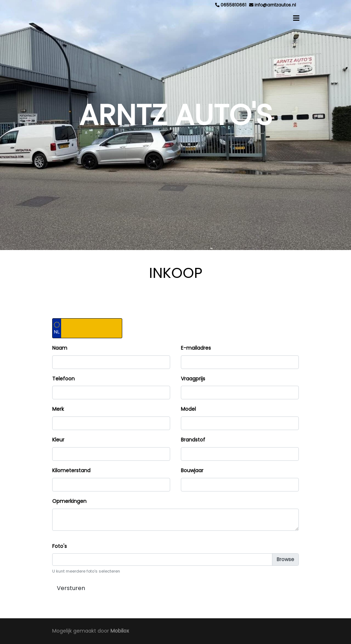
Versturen (71, 588)
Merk (58, 409)
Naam (60, 348)
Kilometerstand (71, 470)
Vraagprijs (193, 379)
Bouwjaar (192, 470)
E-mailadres (196, 348)
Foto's (60, 546)
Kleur (58, 440)
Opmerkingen (69, 501)
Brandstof (193, 440)
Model (188, 409)
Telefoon (63, 379)
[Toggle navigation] (296, 18)
